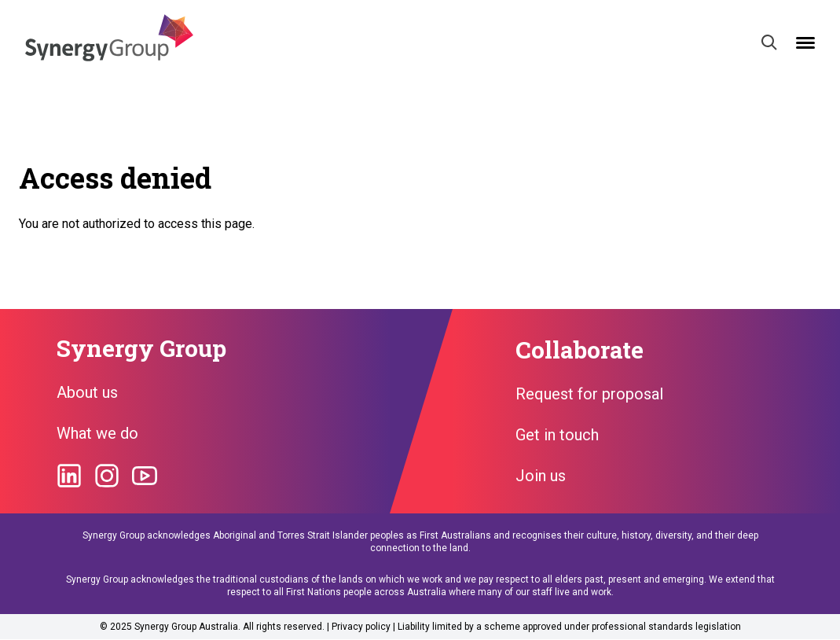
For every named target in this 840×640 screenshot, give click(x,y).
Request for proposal (589, 394)
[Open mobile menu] (805, 43)
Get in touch (557, 435)
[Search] (769, 42)
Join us (541, 476)
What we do (97, 433)
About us (87, 392)
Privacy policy (361, 627)
